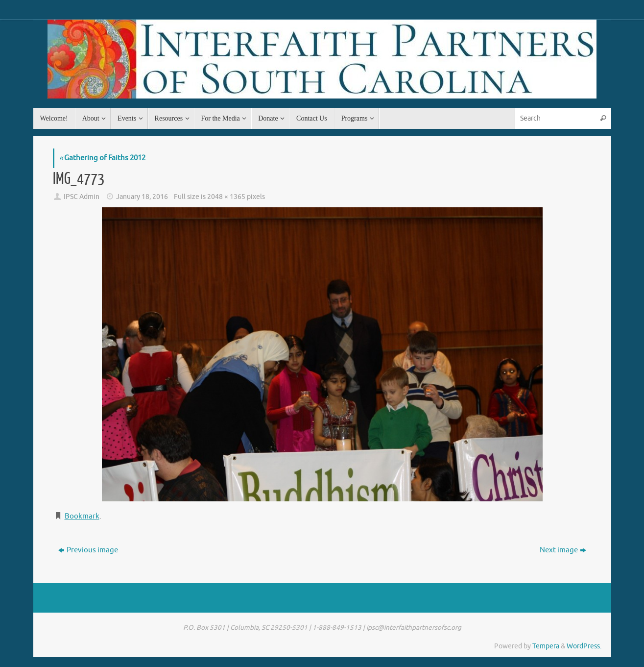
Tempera (546, 646)
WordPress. (584, 646)
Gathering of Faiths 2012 (102, 158)
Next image (563, 550)
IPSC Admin (82, 197)
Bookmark (82, 516)
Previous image (88, 550)
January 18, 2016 (142, 197)
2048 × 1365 (226, 197)
